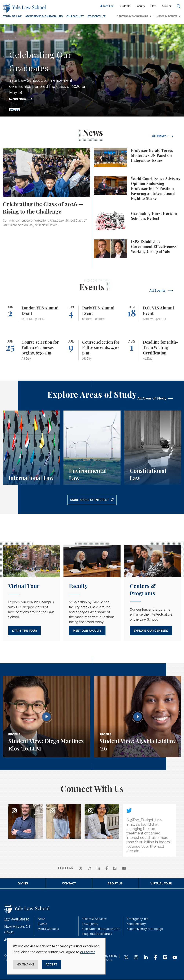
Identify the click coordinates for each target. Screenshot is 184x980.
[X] (81, 869)
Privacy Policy (108, 956)
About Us (115, 884)
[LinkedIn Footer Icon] (146, 958)
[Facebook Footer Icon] (155, 958)
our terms (88, 952)
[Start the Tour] (31, 593)
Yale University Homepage (145, 929)
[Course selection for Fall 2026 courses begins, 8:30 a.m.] (31, 350)
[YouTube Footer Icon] (175, 958)
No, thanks (25, 964)
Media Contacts (48, 929)
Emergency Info (138, 919)
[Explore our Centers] (153, 593)
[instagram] (90, 869)
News (42, 919)
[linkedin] (98, 869)
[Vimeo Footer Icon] (165, 958)
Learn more (18, 98)
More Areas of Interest (90, 500)
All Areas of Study (152, 398)
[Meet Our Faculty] (92, 593)
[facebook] (107, 869)
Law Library (90, 924)
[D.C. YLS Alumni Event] (153, 313)
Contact (69, 884)
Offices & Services (94, 919)
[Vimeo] (115, 869)
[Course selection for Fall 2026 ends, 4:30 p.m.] (92, 350)
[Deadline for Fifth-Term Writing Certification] (153, 350)
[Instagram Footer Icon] (136, 958)
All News (159, 136)
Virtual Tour (161, 884)
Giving (23, 884)
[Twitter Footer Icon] (126, 958)
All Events (158, 290)
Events (42, 924)
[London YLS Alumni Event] (31, 313)
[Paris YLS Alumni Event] (92, 313)
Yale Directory (136, 924)
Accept (51, 964)
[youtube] (124, 869)
